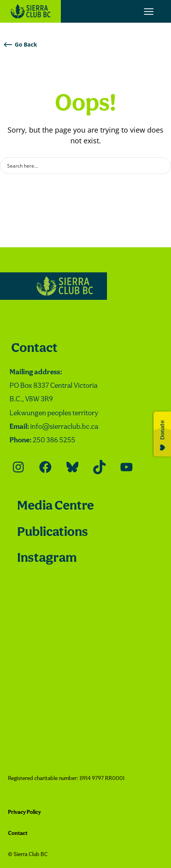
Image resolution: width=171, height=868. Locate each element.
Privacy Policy (24, 812)
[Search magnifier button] (163, 166)
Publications (52, 533)
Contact (34, 349)
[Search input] (80, 166)
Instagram (47, 558)
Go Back (20, 44)
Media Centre (55, 506)
